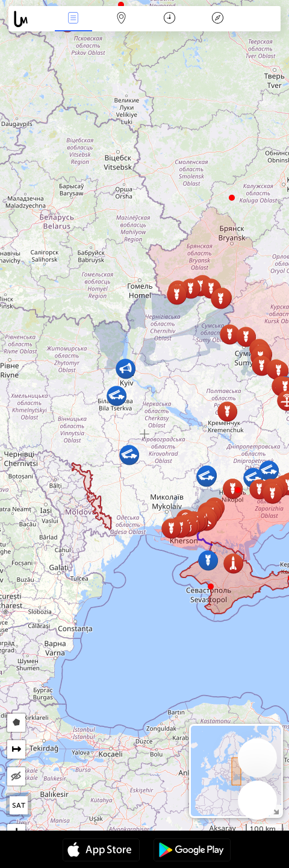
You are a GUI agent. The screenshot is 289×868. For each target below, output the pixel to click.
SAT (19, 805)
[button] (238, 490)
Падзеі (73, 19)
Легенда (217, 19)
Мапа (122, 19)
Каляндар (169, 19)
